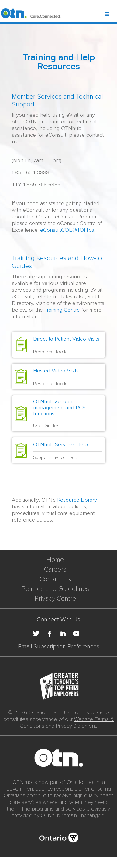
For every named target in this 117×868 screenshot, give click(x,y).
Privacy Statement (76, 726)
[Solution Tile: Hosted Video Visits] (59, 377)
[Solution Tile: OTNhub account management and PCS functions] (59, 413)
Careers (55, 570)
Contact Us (55, 579)
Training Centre (62, 310)
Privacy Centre (55, 599)
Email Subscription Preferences (59, 647)
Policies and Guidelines (55, 589)
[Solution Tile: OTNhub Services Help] (59, 450)
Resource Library (77, 500)
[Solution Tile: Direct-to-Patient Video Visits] (59, 345)
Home (55, 560)
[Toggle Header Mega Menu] (110, 15)
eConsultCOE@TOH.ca (67, 230)
